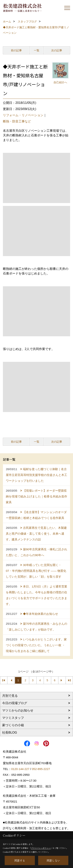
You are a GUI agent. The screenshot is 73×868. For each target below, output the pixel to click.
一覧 (37, 50)
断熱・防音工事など (17, 121)
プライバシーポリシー (41, 848)
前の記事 (16, 50)
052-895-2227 (41, 769)
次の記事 (57, 50)
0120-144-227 (20, 769)
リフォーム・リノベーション (23, 115)
